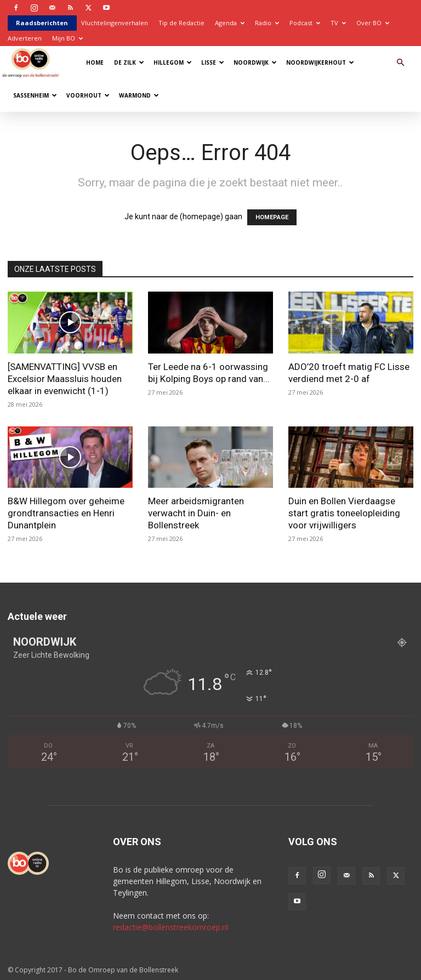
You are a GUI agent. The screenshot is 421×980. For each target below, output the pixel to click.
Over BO (373, 23)
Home (95, 62)
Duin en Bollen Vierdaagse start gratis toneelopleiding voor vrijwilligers (344, 513)
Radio (267, 23)
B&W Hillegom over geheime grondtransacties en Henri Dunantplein (66, 513)
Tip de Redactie (181, 23)
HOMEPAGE (272, 217)
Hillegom (173, 62)
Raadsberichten (42, 23)
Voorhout (88, 95)
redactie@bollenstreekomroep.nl (170, 927)
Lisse (213, 62)
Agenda (230, 23)
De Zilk (129, 62)
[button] (400, 63)
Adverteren (25, 38)
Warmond (139, 95)
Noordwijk (255, 62)
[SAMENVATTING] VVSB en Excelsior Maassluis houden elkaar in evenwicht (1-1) (65, 379)
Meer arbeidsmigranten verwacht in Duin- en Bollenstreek (196, 513)
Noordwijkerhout (320, 62)
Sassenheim (35, 95)
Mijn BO (67, 38)
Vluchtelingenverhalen (115, 23)
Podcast (305, 23)
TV (338, 23)
